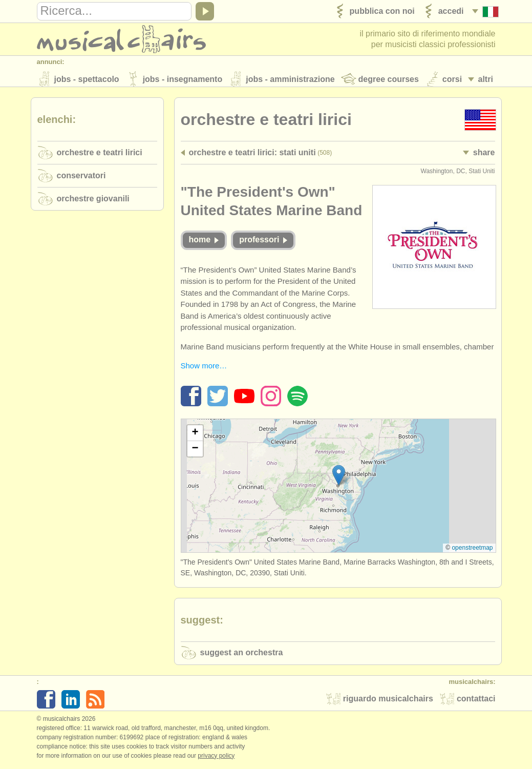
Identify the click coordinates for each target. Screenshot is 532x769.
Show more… (204, 369)
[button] (339, 478)
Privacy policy (216, 758)
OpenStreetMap (472, 551)
